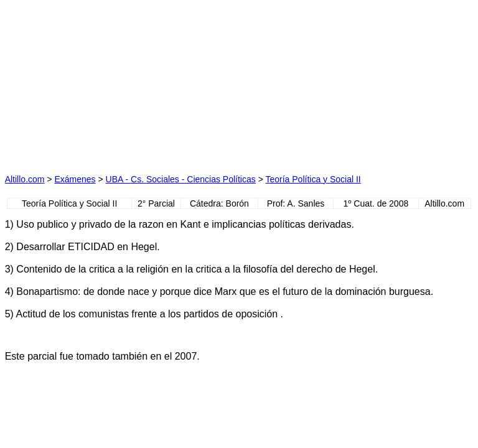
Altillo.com (25, 179)
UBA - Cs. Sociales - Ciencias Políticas (181, 179)
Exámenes (75, 179)
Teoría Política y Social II (313, 179)
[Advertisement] (122, 83)
